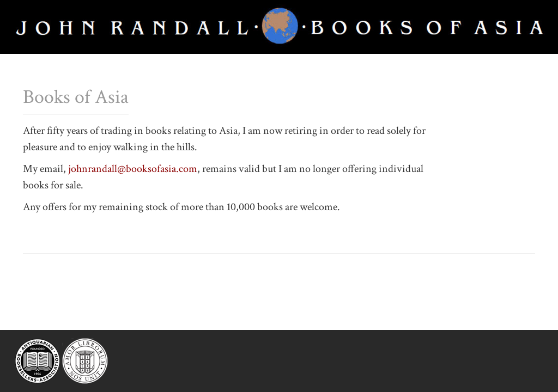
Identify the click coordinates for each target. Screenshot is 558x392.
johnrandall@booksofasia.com (133, 169)
